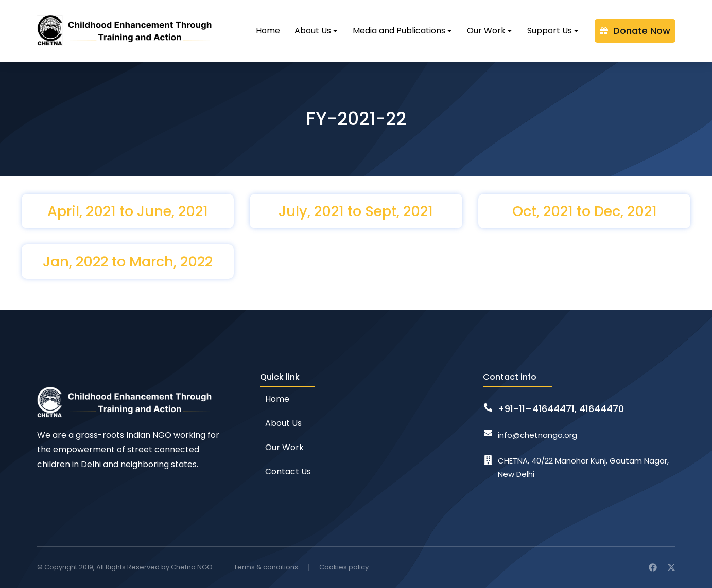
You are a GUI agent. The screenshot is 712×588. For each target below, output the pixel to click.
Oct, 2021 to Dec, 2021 (585, 211)
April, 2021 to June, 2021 (128, 211)
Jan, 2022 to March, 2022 (128, 262)
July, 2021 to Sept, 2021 (356, 211)
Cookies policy (344, 567)
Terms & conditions (266, 567)
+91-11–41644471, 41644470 (561, 409)
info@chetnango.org (537, 435)
